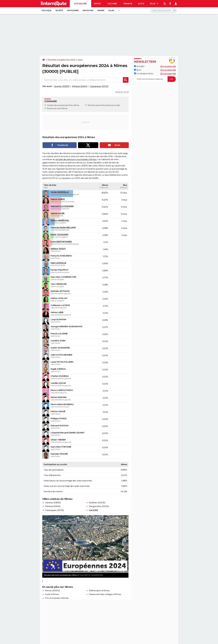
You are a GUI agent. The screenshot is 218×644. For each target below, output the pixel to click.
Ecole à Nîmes (52, 594)
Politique (46, 10)
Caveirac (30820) (62, 86)
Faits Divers (73, 10)
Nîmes (90, 105)
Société (59, 10)
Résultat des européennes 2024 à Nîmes (63, 105)
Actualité (139, 66)
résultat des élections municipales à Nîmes (76, 159)
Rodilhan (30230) (97, 503)
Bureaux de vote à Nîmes (57, 108)
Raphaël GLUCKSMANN (62, 206)
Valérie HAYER (58, 213)
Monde (101, 10)
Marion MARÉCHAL (60, 220)
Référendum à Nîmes (99, 591)
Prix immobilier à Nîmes (57, 598)
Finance (128, 4)
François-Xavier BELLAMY (63, 227)
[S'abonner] (155, 79)
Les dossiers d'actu (144, 74)
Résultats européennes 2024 (61, 60)
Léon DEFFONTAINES (61, 242)
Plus (154, 4)
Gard (80, 60)
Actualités (80, 4)
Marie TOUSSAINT (60, 235)
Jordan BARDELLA (60, 192)
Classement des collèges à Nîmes (105, 594)
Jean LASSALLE (58, 263)
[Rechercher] (164, 11)
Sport (98, 4)
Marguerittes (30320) (99, 506)
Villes (111, 10)
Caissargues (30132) (99, 86)
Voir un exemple (168, 66)
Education (88, 10)
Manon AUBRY (58, 199)
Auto (141, 4)
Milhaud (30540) (80, 86)
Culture (112, 4)
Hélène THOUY (58, 249)
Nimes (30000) (52, 591)
